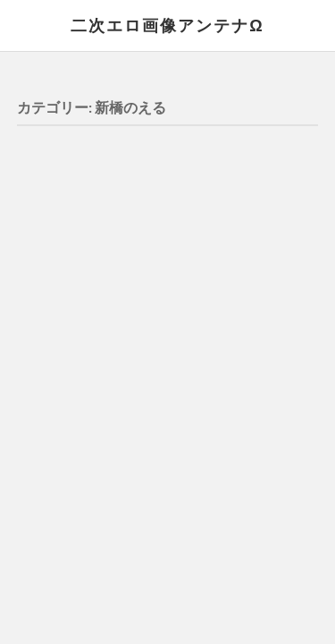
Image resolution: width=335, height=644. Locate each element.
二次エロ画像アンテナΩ (167, 25)
